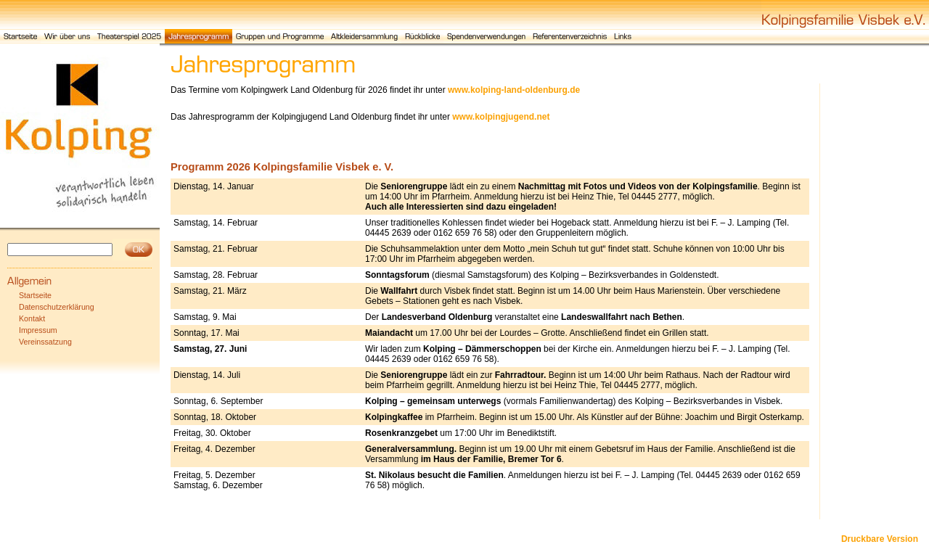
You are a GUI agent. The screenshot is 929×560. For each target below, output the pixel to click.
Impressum (38, 330)
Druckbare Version (880, 539)
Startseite (35, 295)
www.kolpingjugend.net (501, 117)
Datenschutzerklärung (57, 307)
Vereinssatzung (45, 342)
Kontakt (32, 318)
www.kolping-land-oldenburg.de (514, 90)
